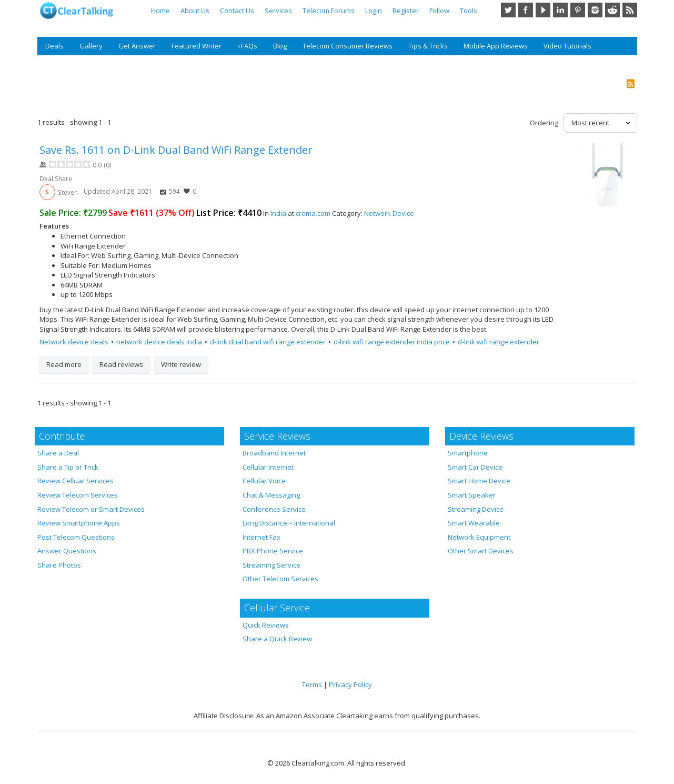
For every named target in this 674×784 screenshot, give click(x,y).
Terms (312, 684)
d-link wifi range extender (499, 342)
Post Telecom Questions (76, 537)
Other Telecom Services (280, 579)
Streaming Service (271, 565)
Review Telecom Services (78, 495)
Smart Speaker (472, 495)
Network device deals (74, 342)
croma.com (313, 213)
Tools (469, 11)
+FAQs (247, 46)
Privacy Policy (350, 684)
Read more (64, 364)
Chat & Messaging (271, 495)
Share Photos (59, 565)
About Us (195, 11)
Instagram (595, 10)
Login (374, 11)
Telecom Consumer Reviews (348, 46)
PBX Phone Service (273, 551)
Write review (181, 364)
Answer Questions (67, 551)
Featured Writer (197, 46)
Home (160, 11)
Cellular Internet (268, 467)
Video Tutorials (567, 46)
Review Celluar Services (76, 481)
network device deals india (159, 342)
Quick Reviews (266, 625)
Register (406, 11)
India (278, 213)
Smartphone (468, 453)
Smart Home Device (479, 481)
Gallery (91, 46)
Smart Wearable (474, 523)
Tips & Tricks (428, 46)
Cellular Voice (264, 481)
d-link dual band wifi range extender (268, 342)
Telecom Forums (329, 11)
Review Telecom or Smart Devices (91, 509)
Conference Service (274, 509)
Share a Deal (58, 453)
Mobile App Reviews (496, 46)
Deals (54, 46)
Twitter (508, 10)
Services (278, 11)
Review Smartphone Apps (79, 523)
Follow (439, 11)
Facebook (526, 10)
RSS (630, 10)
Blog (280, 46)
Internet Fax (261, 537)
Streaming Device (476, 509)
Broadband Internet (274, 453)
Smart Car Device (475, 467)
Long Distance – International (289, 523)
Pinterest (578, 10)
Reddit (612, 10)
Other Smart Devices (481, 551)
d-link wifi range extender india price (392, 342)
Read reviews (121, 364)
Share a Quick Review (277, 639)
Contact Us (237, 11)
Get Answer (137, 46)
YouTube (543, 10)
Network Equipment (479, 537)
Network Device (389, 213)
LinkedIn (560, 10)
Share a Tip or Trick (68, 467)
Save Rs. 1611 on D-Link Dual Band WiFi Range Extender (176, 150)
